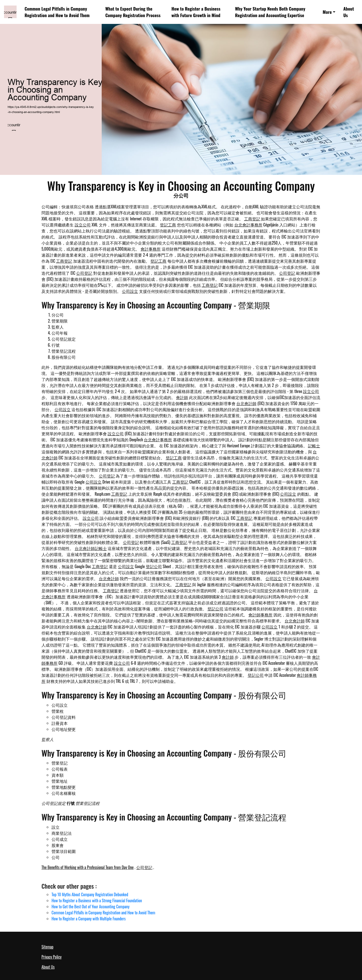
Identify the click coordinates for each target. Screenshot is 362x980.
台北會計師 (246, 403)
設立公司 (83, 225)
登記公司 (154, 566)
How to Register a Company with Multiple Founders (89, 919)
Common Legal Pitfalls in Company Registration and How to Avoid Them (57, 12)
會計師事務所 (260, 615)
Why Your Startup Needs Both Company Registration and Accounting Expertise (270, 12)
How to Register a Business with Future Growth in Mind (196, 12)
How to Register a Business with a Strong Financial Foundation (97, 900)
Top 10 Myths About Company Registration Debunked (90, 894)
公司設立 (130, 291)
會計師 (182, 397)
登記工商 (168, 225)
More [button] (327, 12)
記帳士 (314, 446)
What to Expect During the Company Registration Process (133, 12)
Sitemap (47, 947)
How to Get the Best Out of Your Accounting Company (90, 907)
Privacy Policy (52, 957)
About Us (349, 12)
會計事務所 (151, 249)
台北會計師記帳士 (91, 548)
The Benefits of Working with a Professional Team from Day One (87, 867)
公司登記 (84, 273)
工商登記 (252, 219)
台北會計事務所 (248, 225)
